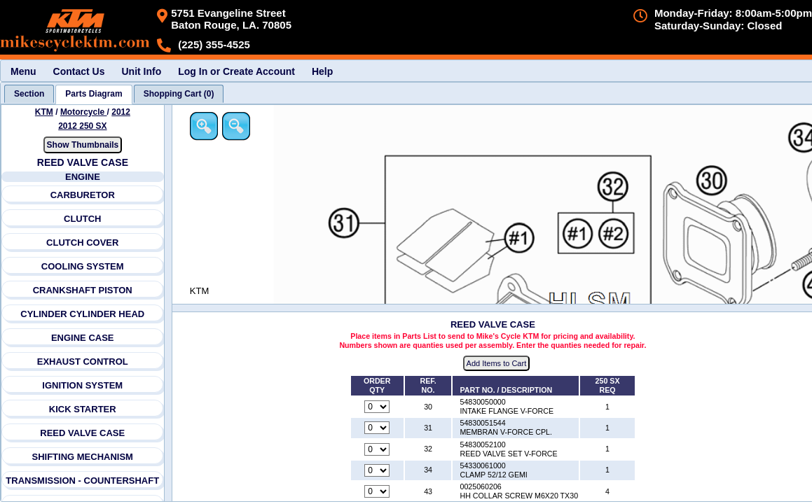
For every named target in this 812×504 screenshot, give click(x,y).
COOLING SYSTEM (83, 266)
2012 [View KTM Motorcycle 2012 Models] (121, 112)
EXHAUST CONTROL (83, 362)
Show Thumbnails (83, 145)
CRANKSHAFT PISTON (83, 290)
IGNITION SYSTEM (82, 385)
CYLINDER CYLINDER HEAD (82, 314)
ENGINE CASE (83, 338)
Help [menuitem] (322, 71)
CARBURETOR (83, 195)
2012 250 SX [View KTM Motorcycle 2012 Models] (82, 126)
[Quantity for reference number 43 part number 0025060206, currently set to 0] (377, 491)
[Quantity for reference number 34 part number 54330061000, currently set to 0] (377, 470)
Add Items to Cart (497, 363)
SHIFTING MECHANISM (83, 457)
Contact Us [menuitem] (79, 71)
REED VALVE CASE (82, 433)
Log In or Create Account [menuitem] (236, 71)
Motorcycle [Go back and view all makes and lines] (84, 112)
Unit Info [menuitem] (141, 71)
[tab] (29, 94)
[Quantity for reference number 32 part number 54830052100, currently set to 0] (377, 449)
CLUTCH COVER (82, 243)
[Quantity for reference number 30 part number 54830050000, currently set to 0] (377, 407)
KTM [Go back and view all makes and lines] (44, 112)
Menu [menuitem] (23, 71)
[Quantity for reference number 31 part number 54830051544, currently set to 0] (377, 428)
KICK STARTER (83, 409)
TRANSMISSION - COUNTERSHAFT (82, 481)
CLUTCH (82, 219)
